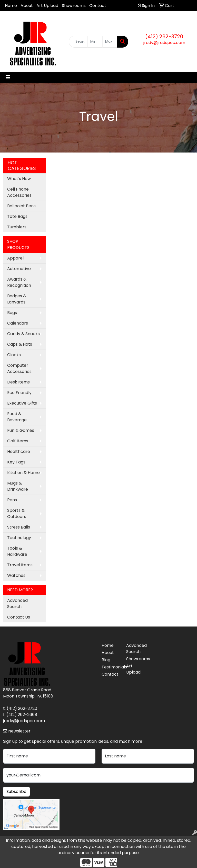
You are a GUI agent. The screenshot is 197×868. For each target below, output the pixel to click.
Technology (19, 538)
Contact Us (19, 617)
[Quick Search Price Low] (95, 42)
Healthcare (19, 451)
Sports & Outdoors (17, 513)
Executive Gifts (22, 403)
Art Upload (47, 6)
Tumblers (17, 227)
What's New (19, 179)
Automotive (19, 269)
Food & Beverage (17, 417)
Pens (12, 500)
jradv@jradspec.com (164, 43)
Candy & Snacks (23, 334)
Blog (106, 660)
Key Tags (16, 462)
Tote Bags (17, 216)
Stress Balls (19, 527)
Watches (16, 575)
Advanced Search (17, 603)
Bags (12, 313)
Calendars (18, 323)
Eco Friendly (19, 393)
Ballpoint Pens (21, 206)
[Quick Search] (78, 42)
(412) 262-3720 (164, 37)
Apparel (15, 258)
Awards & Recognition (19, 282)
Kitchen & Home (23, 473)
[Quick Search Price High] (110, 42)
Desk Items (18, 382)
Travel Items (20, 565)
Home (11, 6)
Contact (98, 6)
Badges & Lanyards (17, 299)
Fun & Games (21, 430)
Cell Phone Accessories (19, 192)
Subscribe (16, 791)
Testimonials (111, 667)
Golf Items (18, 441)
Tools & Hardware (17, 551)
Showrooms (74, 6)
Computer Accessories (19, 368)
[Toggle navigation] (8, 77)
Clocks (14, 355)
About (27, 6)
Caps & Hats (20, 344)
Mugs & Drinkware (18, 486)
